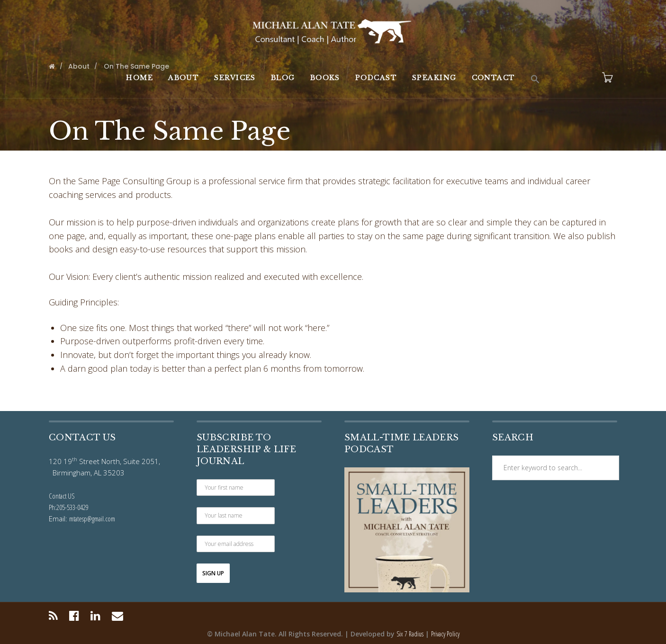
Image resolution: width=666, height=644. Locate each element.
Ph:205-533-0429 (69, 507)
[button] (535, 80)
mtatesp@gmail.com (92, 519)
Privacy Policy (445, 634)
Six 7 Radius (410, 634)
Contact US (62, 496)
